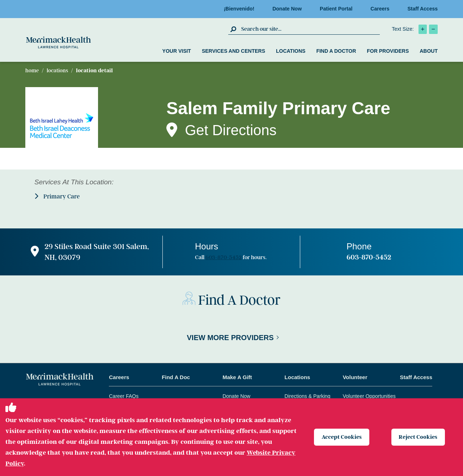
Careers (382, 9)
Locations (291, 51)
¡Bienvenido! (241, 9)
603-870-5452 (224, 257)
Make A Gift (237, 377)
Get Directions (231, 130)
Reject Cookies (418, 437)
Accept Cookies (342, 437)
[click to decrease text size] (433, 29)
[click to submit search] (234, 29)
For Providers (388, 51)
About (429, 51)
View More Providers (230, 338)
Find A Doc (176, 377)
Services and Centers (233, 51)
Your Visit (177, 51)
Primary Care (57, 196)
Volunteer (355, 377)
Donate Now (289, 9)
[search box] (310, 29)
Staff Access (422, 9)
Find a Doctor (336, 51)
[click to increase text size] (423, 29)
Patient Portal (338, 9)
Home (32, 70)
